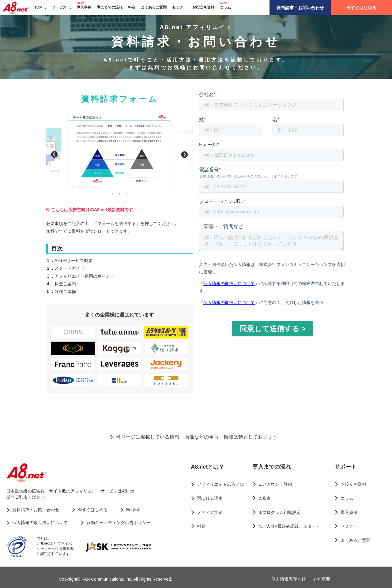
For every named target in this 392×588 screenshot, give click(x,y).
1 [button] (112, 194)
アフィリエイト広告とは (221, 484)
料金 (132, 7)
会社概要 (322, 579)
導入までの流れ (110, 7)
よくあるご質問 (154, 7)
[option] (119, 150)
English (133, 510)
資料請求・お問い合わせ (300, 8)
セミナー (179, 7)
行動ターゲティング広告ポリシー (119, 522)
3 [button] (127, 194)
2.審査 (265, 498)
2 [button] (119, 194)
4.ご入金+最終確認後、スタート (289, 526)
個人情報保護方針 (288, 579)
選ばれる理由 (210, 498)
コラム (225, 7)
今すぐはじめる (361, 8)
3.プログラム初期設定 (280, 512)
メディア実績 (210, 512)
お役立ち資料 (203, 7)
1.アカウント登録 (275, 484)
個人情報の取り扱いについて (40, 522)
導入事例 (84, 7)
